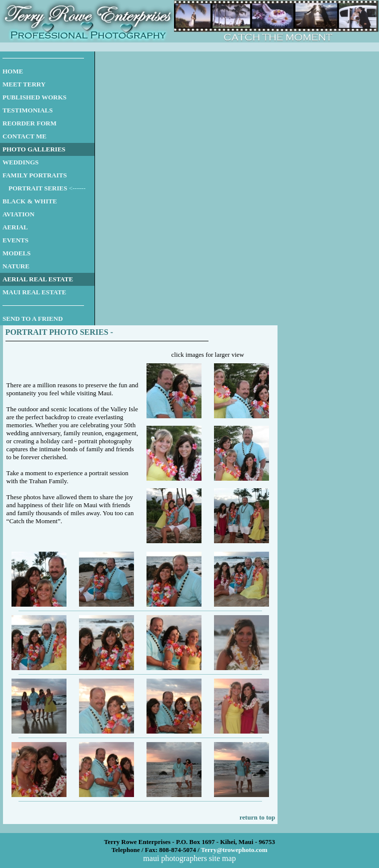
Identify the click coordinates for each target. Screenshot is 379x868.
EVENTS (15, 240)
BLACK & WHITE (30, 201)
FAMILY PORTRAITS (35, 175)
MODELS (16, 253)
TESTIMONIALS (27, 110)
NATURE (16, 266)
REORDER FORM (29, 123)
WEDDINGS (20, 162)
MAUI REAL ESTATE (34, 292)
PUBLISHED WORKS (34, 97)
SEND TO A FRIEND (33, 319)
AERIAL (15, 227)
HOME (13, 71)
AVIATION (18, 214)
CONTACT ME (24, 136)
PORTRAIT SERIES (38, 188)
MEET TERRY (24, 84)
